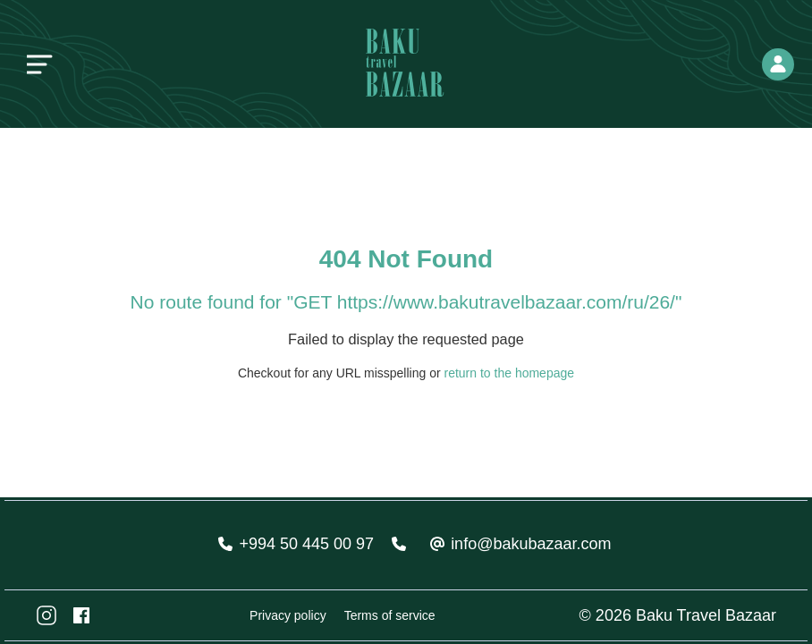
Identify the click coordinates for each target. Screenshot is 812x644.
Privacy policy (288, 615)
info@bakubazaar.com (531, 544)
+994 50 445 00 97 (306, 544)
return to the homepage (510, 373)
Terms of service (390, 615)
